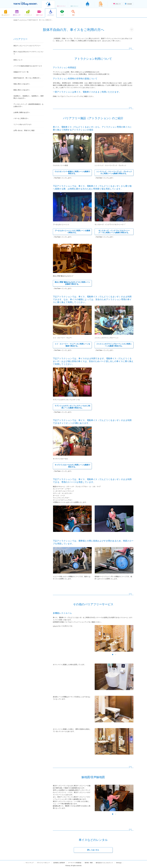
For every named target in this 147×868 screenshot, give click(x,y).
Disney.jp (119, 863)
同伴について (18, 60)
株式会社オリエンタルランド (104, 863)
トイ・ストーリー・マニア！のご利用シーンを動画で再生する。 (72, 345)
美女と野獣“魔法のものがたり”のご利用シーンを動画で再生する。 (72, 283)
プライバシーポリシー (43, 863)
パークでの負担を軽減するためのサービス (28, 66)
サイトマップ (30, 863)
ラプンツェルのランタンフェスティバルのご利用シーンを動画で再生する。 (72, 407)
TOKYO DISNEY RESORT (26, 4)
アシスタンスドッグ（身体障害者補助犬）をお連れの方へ (28, 105)
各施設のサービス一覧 (21, 72)
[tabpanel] (114, 640)
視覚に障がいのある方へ (22, 84)
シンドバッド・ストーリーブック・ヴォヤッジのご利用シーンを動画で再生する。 (114, 173)
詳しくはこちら (93, 850)
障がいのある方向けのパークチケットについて (28, 53)
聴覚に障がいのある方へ (22, 90)
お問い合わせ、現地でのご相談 (24, 130)
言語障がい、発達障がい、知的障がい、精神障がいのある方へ (28, 97)
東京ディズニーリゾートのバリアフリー (27, 46)
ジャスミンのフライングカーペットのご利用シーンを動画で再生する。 (114, 345)
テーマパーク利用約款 (75, 863)
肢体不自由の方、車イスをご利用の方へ (27, 78)
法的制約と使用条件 (59, 863)
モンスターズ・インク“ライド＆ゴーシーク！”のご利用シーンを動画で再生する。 (114, 232)
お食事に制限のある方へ (22, 112)
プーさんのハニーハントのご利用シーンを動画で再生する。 (72, 232)
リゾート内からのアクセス (22, 124)
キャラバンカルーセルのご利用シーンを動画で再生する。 (72, 466)
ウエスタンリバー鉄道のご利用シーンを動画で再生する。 (72, 173)
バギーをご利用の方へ (21, 118)
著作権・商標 (89, 863)
